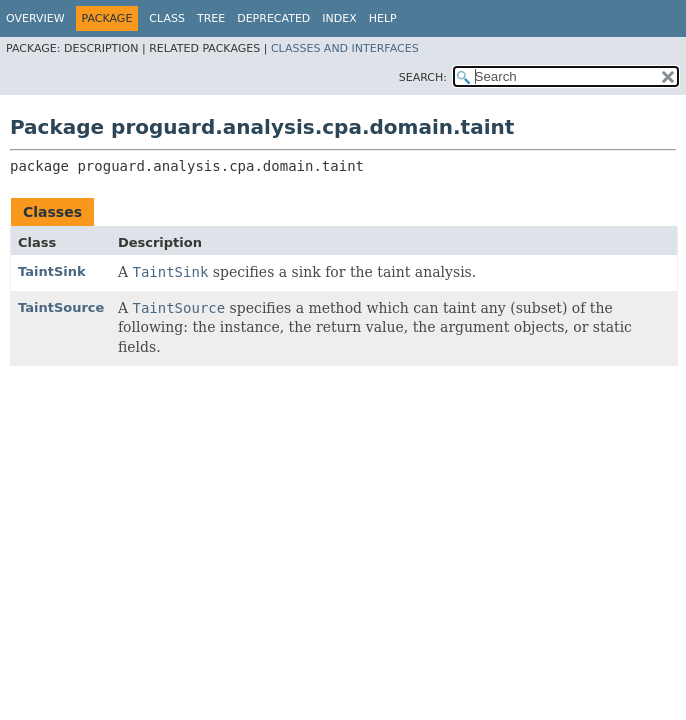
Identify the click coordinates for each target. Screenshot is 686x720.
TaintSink (52, 271)
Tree (211, 18)
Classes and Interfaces (345, 48)
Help (383, 18)
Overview (35, 18)
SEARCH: (423, 77)
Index (339, 18)
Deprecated (273, 18)
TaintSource (61, 307)
